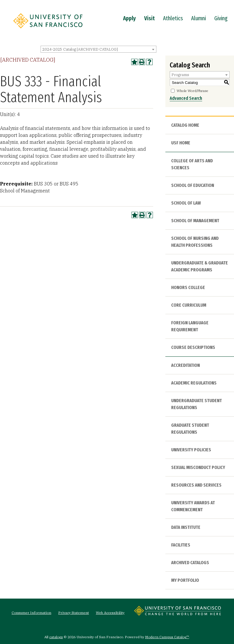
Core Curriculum (189, 305)
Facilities (181, 545)
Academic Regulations (194, 383)
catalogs (56, 637)
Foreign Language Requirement (190, 326)
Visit (149, 18)
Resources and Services (196, 485)
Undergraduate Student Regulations (196, 404)
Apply (129, 18)
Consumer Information (31, 613)
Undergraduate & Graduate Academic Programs (200, 266)
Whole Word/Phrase (192, 91)
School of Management (195, 221)
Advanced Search (186, 98)
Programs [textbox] (180, 75)
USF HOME (181, 143)
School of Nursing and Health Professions (195, 242)
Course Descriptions (193, 347)
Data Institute (186, 527)
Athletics (173, 18)
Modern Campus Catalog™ (167, 637)
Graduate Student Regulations (190, 429)
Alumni (199, 18)
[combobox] (98, 49)
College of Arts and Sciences (192, 164)
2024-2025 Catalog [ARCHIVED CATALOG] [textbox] (80, 49)
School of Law (186, 203)
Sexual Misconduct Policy (198, 467)
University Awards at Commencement (193, 506)
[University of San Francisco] (48, 30)
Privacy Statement (74, 613)
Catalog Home (185, 125)
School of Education (193, 185)
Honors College (188, 287)
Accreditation (185, 365)
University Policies (191, 450)
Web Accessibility (110, 613)
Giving (221, 18)
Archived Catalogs (190, 563)
